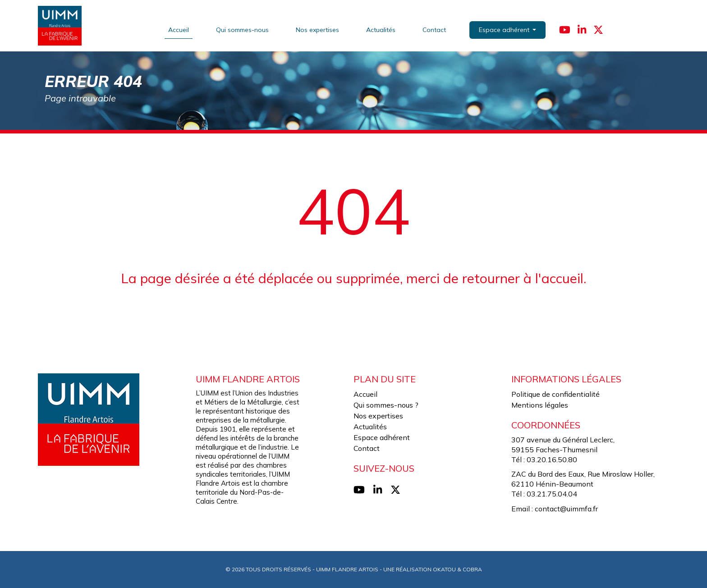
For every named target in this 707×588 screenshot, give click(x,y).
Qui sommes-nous (243, 29)
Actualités (381, 29)
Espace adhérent (382, 437)
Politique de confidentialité (555, 394)
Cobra (472, 569)
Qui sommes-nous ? (386, 405)
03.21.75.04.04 (552, 494)
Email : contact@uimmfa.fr (555, 509)
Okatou (444, 569)
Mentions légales (540, 405)
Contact (435, 29)
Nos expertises (318, 29)
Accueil (179, 29)
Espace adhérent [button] (505, 30)
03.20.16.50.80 (552, 459)
